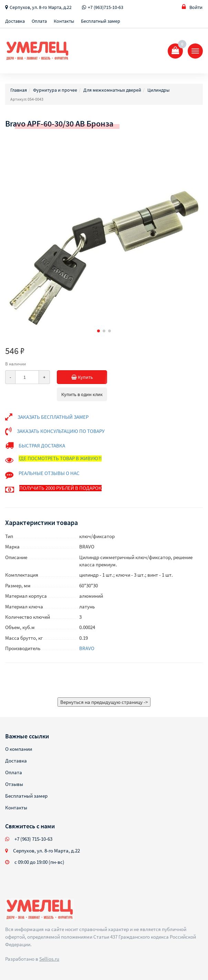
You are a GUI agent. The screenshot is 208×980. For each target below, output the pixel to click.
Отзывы (14, 784)
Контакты (64, 21)
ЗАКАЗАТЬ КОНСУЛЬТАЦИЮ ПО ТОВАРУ (61, 431)
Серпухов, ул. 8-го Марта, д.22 (41, 7)
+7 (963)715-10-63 (106, 7)
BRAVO (87, 648)
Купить (87, 377)
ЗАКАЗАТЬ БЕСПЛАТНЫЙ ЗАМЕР (53, 417)
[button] (98, 331)
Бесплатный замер (101, 21)
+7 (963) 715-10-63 (33, 839)
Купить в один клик (82, 394)
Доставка (15, 21)
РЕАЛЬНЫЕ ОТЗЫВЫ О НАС (49, 473)
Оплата (39, 21)
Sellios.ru (49, 959)
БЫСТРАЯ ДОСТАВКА (42, 446)
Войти (192, 7)
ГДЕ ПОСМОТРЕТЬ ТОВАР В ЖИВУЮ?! (60, 458)
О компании (19, 749)
